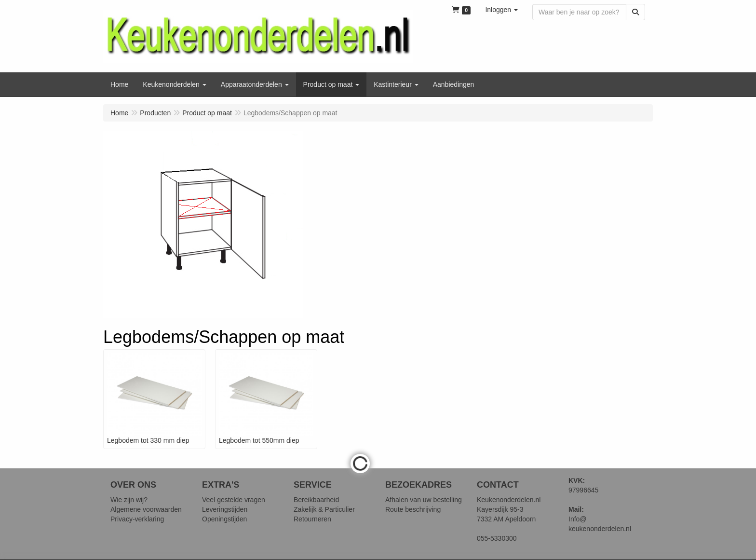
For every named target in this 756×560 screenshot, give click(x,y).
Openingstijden (224, 519)
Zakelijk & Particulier (324, 509)
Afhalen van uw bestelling (424, 500)
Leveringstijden (225, 509)
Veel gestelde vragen (234, 500)
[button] (501, 10)
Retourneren (312, 519)
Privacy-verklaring (137, 519)
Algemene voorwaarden (146, 509)
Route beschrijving (413, 509)
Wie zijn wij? (129, 500)
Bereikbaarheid (316, 500)
